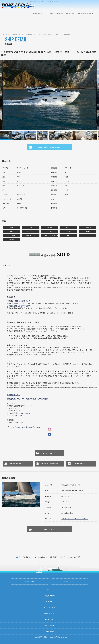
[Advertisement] (50, 23)
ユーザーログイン (30, 581)
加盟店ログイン (69, 581)
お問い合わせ (49, 625)
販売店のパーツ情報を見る (49, 464)
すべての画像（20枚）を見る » (49, 147)
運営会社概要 (49, 596)
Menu (96, 8)
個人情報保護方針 (50, 631)
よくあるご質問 (50, 608)
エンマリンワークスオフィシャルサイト (75, 519)
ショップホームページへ (50, 453)
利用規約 (50, 602)
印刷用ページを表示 (49, 529)
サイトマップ (49, 620)
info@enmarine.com (21, 413)
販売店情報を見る (81, 464)
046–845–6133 (17, 408)
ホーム (5, 35)
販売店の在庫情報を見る (18, 464)
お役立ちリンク (50, 613)
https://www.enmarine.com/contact (25, 427)
